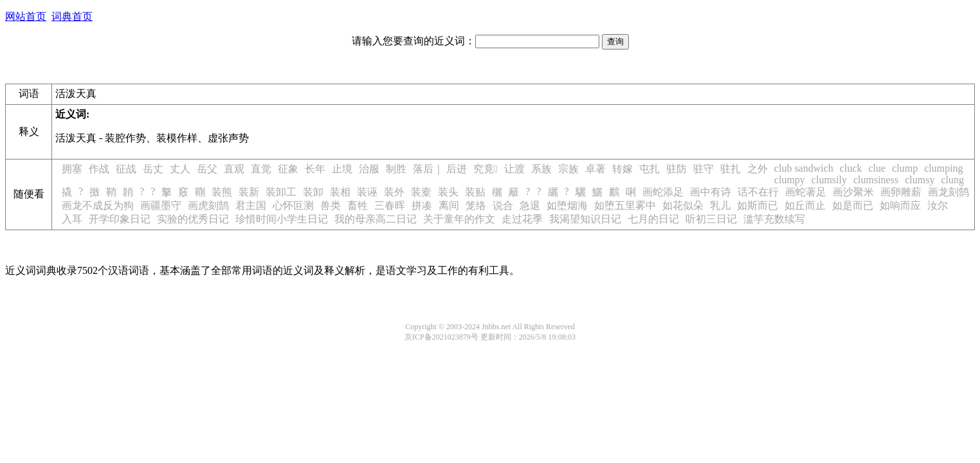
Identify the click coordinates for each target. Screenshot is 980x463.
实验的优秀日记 (193, 219)
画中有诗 (711, 192)
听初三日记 (711, 219)
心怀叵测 (293, 205)
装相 (340, 192)
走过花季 (522, 219)
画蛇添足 (663, 192)
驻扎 (730, 169)
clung (952, 180)
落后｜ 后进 (440, 169)
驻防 (676, 169)
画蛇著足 (806, 192)
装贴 (475, 192)
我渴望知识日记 (585, 219)
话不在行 (758, 192)
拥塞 (72, 169)
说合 (503, 205)
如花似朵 (683, 205)
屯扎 (649, 169)
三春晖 (390, 205)
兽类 (331, 205)
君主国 (251, 205)
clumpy (790, 180)
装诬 (367, 192)
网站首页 (26, 16)
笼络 (476, 205)
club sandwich (804, 168)
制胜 (396, 169)
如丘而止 (805, 205)
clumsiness (876, 180)
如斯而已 (758, 205)
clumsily (829, 180)
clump (905, 168)
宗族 (568, 169)
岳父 (207, 169)
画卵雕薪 (901, 192)
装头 (448, 192)
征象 (288, 169)
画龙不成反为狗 (98, 205)
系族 (541, 169)
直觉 (261, 169)
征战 (126, 169)
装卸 (313, 192)
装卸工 (281, 192)
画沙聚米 (853, 192)
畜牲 (358, 205)
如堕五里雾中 (625, 205)
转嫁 (622, 169)
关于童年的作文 (459, 219)
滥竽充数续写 (774, 219)
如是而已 (853, 205)
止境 (342, 169)
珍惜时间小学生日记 (282, 219)
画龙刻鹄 (948, 192)
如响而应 (900, 205)
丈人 (180, 169)
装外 (394, 192)
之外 (758, 169)
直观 (234, 169)
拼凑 (422, 205)
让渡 (514, 169)
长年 (315, 169)
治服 (369, 169)
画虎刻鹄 (208, 205)
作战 (99, 169)
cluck (851, 168)
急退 (530, 205)
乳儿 (720, 205)
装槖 (421, 192)
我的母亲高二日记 (376, 219)
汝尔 (938, 205)
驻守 (703, 169)
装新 (249, 192)
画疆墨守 (161, 205)
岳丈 (153, 169)
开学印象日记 (120, 219)
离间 (449, 205)
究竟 (485, 169)
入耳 (72, 219)
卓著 (595, 169)
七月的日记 (653, 219)
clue (877, 168)
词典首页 (72, 16)
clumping (943, 168)
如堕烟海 (567, 205)
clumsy (920, 180)
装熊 (222, 192)
